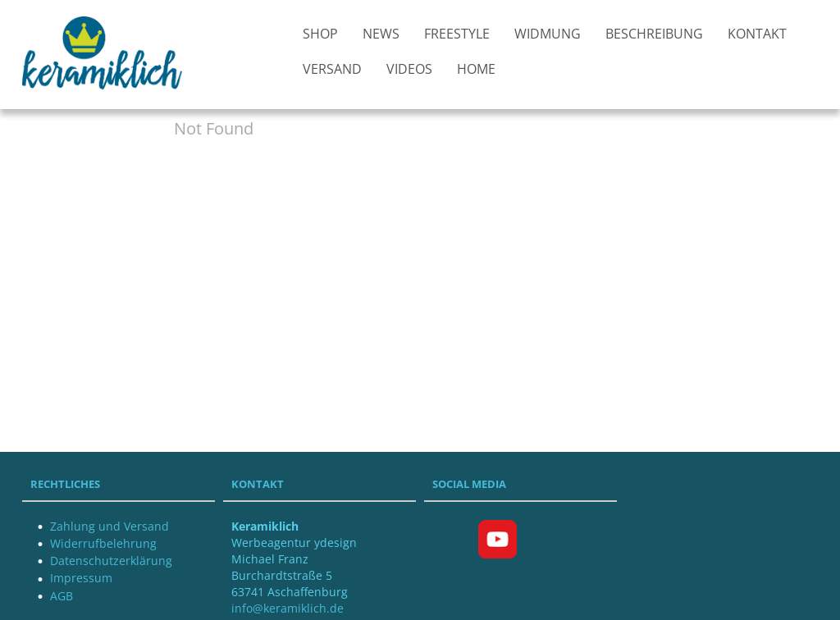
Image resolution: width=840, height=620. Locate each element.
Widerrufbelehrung (103, 543)
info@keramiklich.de (288, 608)
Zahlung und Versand (110, 526)
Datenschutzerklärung (111, 561)
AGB (62, 596)
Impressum (81, 578)
